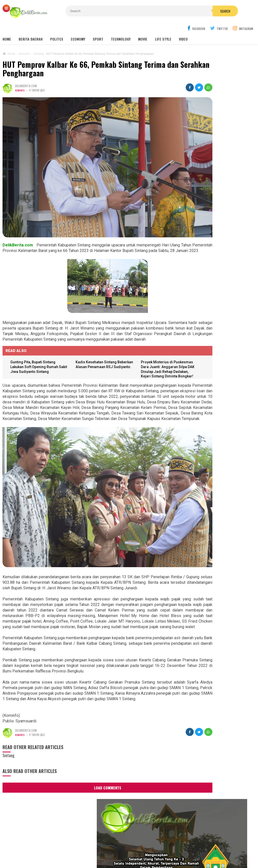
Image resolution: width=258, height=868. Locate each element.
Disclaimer (186, 847)
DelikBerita (128, 856)
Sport (98, 28)
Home (7, 28)
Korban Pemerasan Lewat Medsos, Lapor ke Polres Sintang (212, 427)
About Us (48, 847)
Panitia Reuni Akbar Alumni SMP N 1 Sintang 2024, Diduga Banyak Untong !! (225, 294)
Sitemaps (28, 847)
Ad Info (92, 847)
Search (160, 11)
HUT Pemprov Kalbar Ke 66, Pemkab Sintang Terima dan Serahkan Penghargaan (84, 57)
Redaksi (231, 847)
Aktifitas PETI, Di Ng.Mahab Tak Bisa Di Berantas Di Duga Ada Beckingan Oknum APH (214, 522)
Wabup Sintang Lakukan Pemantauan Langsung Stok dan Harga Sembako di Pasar (220, 181)
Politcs (57, 28)
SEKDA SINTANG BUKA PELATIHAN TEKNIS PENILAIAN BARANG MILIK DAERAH (217, 195)
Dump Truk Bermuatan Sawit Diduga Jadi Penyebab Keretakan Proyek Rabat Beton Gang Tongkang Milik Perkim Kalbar (218, 495)
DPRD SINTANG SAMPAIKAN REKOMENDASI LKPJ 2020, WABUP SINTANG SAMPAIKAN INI (219, 222)
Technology (121, 28)
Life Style (163, 28)
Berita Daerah (31, 28)
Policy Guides (160, 847)
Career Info (210, 847)
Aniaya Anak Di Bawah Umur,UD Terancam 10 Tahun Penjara (210, 471)
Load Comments (88, 770)
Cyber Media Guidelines (123, 847)
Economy (78, 28)
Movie (143, 28)
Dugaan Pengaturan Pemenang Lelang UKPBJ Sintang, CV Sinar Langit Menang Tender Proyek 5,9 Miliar (217, 347)
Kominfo (20, 79)
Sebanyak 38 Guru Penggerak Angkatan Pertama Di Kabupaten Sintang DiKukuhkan (211, 371)
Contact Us (71, 847)
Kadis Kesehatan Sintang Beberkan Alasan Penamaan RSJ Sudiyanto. (90, 342)
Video (183, 28)
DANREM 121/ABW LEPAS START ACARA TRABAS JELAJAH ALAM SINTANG (216, 167)
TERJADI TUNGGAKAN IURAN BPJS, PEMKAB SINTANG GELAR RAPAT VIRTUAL (219, 208)
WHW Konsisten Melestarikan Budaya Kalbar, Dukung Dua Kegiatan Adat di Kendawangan (210, 449)
